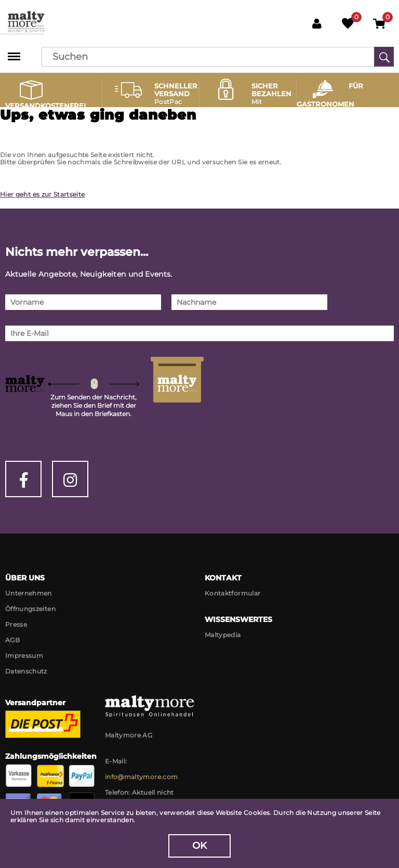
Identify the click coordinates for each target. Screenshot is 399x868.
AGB (12, 640)
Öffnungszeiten (30, 609)
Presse (16, 624)
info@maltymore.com (141, 777)
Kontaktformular (232, 593)
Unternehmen (29, 593)
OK (200, 846)
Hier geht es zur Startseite (42, 194)
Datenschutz (26, 671)
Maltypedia (223, 635)
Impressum (24, 656)
